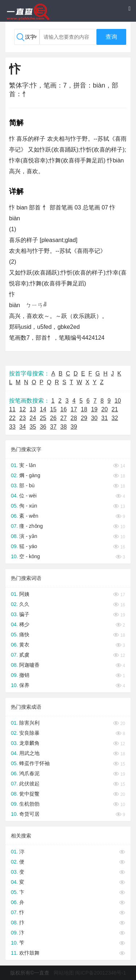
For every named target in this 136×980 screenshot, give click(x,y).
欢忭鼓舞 (29, 953)
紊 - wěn (29, 516)
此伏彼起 (29, 784)
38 (63, 427)
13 (33, 409)
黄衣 (24, 645)
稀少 (24, 624)
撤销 (24, 675)
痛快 (24, 635)
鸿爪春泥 (29, 773)
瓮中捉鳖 (29, 794)
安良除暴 (29, 733)
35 (33, 427)
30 (94, 418)
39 (74, 427)
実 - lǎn (27, 465)
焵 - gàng (30, 475)
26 (53, 418)
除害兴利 (29, 723)
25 (43, 418)
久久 (24, 604)
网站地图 (64, 973)
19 (94, 409)
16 (63, 409)
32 (115, 418)
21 (115, 409)
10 (118, 401)
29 (84, 418)
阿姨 (24, 594)
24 (33, 418)
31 (104, 418)
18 (84, 409)
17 (74, 409)
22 (12, 418)
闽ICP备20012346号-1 (100, 973)
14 (43, 409)
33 (12, 427)
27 (63, 418)
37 (53, 427)
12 (22, 409)
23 (22, 418)
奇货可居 (29, 814)
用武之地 (29, 753)
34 (22, 427)
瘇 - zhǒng (31, 526)
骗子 (24, 614)
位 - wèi (28, 496)
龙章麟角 (29, 743)
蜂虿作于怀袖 (34, 763)
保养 (24, 685)
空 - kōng (30, 556)
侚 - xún (28, 506)
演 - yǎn (28, 536)
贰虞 (24, 655)
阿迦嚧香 (29, 665)
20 (104, 409)
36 (43, 427)
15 (53, 409)
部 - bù (27, 485)
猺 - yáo (28, 546)
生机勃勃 (29, 804)
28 (74, 418)
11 (12, 409)
